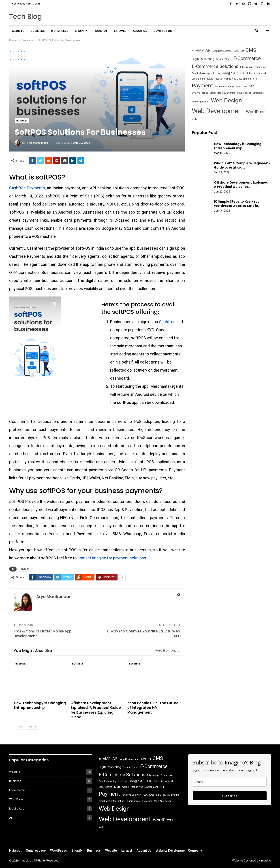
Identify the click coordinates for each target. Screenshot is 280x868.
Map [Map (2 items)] (210, 79)
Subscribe (230, 796)
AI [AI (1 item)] (193, 51)
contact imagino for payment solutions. (112, 558)
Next (32, 727)
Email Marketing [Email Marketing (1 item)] (201, 73)
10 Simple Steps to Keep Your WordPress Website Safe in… (237, 204)
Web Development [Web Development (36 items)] (218, 111)
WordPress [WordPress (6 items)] (256, 112)
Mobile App (17, 808)
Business (37, 31)
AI (11, 818)
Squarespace (36, 851)
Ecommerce (17, 790)
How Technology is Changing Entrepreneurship (238, 146)
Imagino (26, 860)
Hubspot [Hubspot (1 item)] (250, 73)
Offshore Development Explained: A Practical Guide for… (242, 185)
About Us (140, 31)
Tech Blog (26, 17)
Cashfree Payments (27, 188)
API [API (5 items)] (208, 50)
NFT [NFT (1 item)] (255, 79)
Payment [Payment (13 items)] (202, 86)
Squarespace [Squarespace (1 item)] (244, 93)
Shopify (81, 31)
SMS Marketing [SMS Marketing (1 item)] (200, 93)
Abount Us (144, 851)
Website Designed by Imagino (252, 860)
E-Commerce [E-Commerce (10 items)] (247, 58)
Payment (25, 569)
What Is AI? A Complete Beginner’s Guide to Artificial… (242, 165)
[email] (230, 782)
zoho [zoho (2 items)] (195, 119)
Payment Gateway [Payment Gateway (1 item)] (224, 87)
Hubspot (100, 31)
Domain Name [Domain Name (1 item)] (224, 59)
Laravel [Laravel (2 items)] (261, 73)
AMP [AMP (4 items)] (200, 51)
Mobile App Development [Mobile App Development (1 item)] (237, 79)
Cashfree (167, 322)
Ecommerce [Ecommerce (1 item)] (260, 67)
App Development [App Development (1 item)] (223, 51)
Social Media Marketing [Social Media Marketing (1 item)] (223, 93)
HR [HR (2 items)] (242, 73)
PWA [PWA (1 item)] (238, 87)
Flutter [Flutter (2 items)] (216, 73)
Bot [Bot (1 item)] (242, 51)
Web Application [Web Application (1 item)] (200, 102)
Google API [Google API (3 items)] (230, 73)
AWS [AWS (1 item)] (236, 51)
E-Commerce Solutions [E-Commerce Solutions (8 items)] (215, 66)
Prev (20, 727)
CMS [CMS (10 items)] (251, 50)
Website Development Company (179, 851)
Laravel (120, 31)
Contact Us (163, 31)
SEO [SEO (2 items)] (252, 86)
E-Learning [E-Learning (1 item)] (246, 67)
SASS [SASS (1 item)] (245, 87)
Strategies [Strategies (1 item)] (258, 93)
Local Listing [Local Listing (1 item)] (199, 79)
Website (18, 31)
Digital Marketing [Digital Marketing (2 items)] (203, 59)
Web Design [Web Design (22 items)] (226, 100)
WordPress (60, 31)
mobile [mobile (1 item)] (218, 79)
